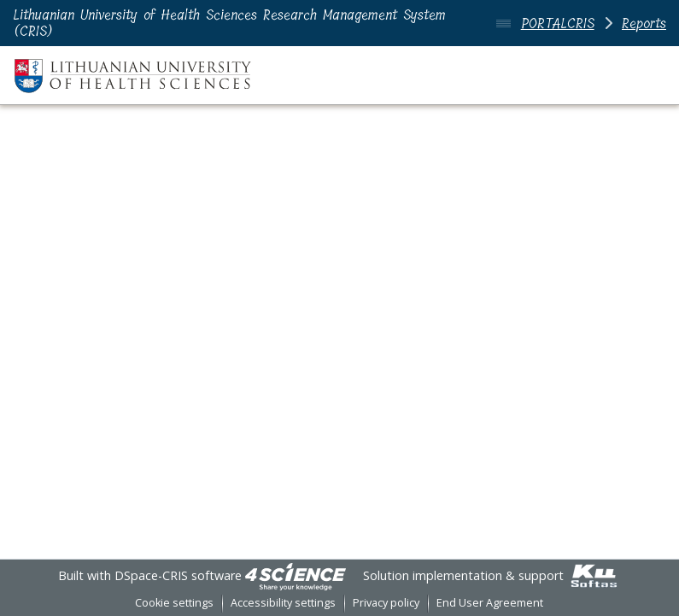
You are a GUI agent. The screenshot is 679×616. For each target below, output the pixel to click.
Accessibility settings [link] (283, 603)
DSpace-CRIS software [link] (178, 575)
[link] (296, 575)
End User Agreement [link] (490, 603)
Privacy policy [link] (386, 603)
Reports (644, 23)
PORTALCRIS (558, 23)
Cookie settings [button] (174, 603)
